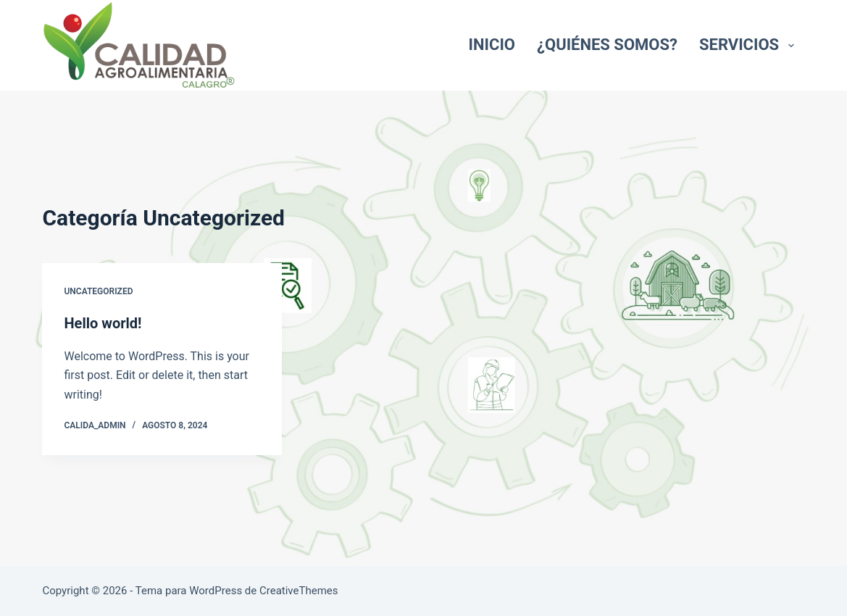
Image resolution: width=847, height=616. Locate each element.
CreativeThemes (299, 591)
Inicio (492, 45)
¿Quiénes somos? (607, 45)
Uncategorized (98, 291)
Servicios (750, 45)
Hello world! (103, 323)
